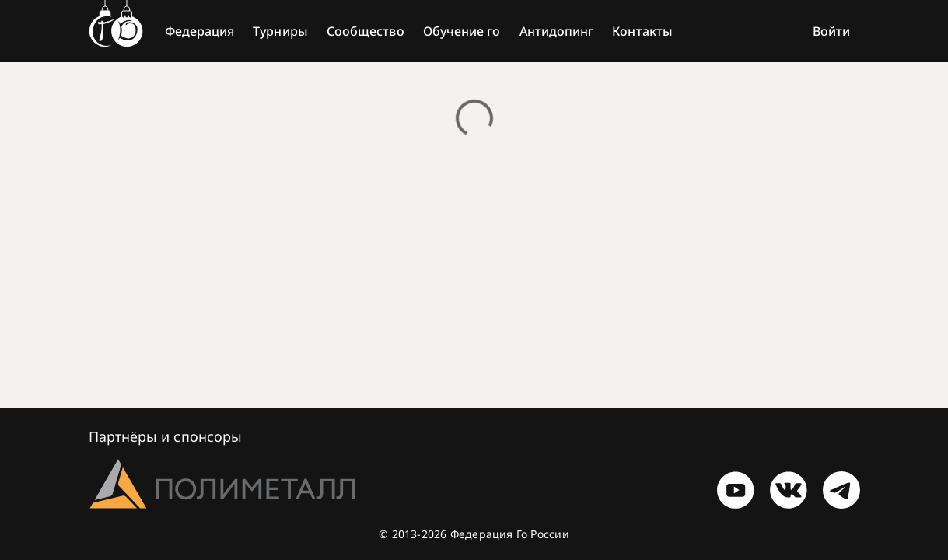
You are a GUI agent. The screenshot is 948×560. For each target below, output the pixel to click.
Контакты (642, 31)
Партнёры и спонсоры (166, 436)
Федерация (200, 31)
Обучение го (462, 31)
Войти (831, 31)
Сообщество (366, 31)
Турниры (280, 31)
